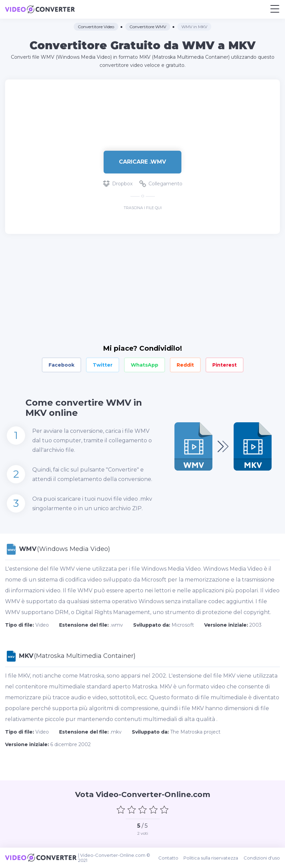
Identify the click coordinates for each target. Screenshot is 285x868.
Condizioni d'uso (262, 858)
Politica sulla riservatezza (211, 858)
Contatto (169, 858)
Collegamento (161, 184)
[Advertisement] (143, 112)
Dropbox (118, 184)
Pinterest (225, 365)
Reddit (185, 365)
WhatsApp (145, 365)
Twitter (103, 365)
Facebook (61, 365)
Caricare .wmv (142, 162)
